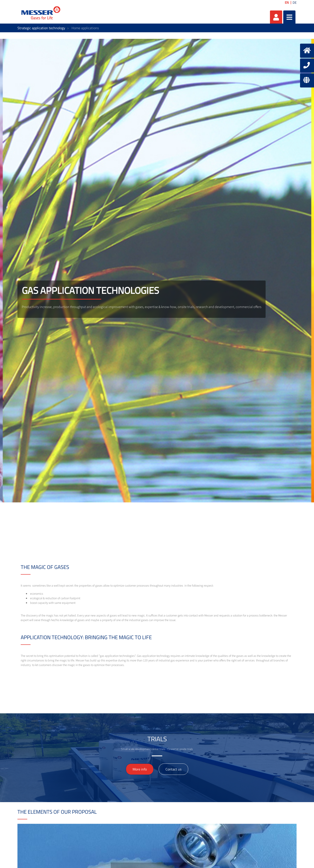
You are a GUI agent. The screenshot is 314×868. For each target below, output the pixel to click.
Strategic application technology (41, 28)
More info (140, 769)
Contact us (173, 769)
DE (295, 3)
